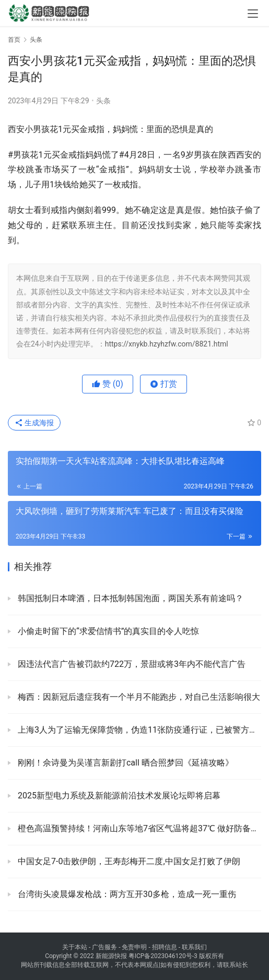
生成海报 (34, 423)
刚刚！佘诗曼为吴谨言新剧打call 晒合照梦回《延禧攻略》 (125, 763)
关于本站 (75, 947)
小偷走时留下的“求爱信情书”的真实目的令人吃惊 (107, 631)
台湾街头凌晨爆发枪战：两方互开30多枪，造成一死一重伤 (126, 894)
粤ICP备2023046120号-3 (163, 956)
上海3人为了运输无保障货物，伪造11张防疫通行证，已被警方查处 (138, 730)
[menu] (253, 14)
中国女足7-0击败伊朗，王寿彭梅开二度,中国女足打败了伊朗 (128, 861)
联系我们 (194, 947)
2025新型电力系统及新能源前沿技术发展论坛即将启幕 (118, 796)
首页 (14, 40)
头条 (103, 101)
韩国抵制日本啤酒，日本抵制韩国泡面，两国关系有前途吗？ (130, 598)
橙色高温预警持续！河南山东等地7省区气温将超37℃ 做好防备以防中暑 (138, 828)
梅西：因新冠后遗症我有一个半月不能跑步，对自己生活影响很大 (138, 697)
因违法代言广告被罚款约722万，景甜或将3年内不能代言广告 (131, 664)
